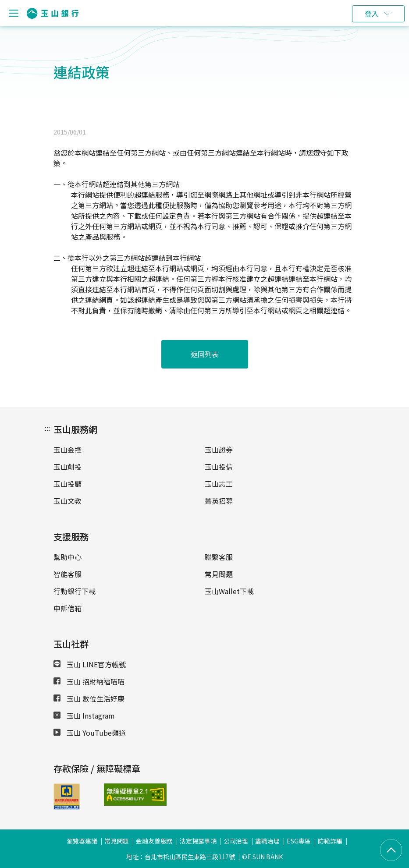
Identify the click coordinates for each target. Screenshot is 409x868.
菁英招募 (219, 501)
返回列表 (205, 354)
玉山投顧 (68, 484)
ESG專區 (299, 841)
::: (47, 428)
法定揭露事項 (198, 841)
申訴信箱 (68, 608)
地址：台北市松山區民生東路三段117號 (181, 857)
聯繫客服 (219, 557)
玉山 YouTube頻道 (90, 733)
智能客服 (68, 574)
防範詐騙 (330, 841)
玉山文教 (68, 501)
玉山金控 (68, 450)
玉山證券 (219, 450)
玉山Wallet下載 (229, 591)
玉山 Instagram (84, 716)
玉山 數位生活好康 (89, 698)
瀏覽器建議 (82, 841)
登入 (372, 14)
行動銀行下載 (75, 591)
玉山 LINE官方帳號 (90, 664)
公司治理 (236, 841)
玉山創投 (68, 467)
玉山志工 (219, 484)
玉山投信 (219, 467)
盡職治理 (267, 841)
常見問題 (219, 574)
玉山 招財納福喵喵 (89, 681)
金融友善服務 (154, 841)
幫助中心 (68, 557)
